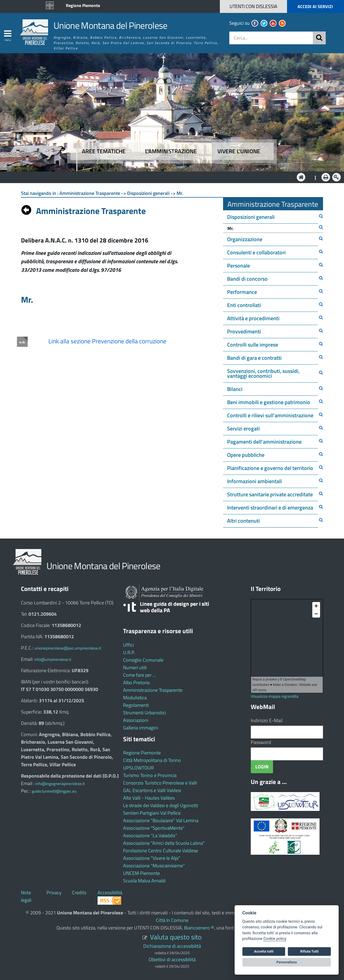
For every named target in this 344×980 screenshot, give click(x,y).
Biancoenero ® (199, 928)
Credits (79, 892)
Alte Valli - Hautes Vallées (149, 798)
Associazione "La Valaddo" (150, 835)
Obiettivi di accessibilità (172, 959)
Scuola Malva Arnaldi (144, 881)
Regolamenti (136, 705)
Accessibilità (110, 892)
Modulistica (135, 698)
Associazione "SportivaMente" (154, 828)
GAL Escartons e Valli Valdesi (152, 790)
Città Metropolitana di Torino (152, 760)
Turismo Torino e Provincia (150, 775)
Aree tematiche (104, 151)
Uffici (128, 645)
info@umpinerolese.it (53, 659)
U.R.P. (129, 652)
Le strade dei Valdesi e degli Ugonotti (161, 805)
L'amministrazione (171, 151)
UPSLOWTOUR (138, 768)
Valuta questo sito (176, 937)
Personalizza (287, 962)
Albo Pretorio (137, 683)
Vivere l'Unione (239, 151)
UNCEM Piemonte (141, 873)
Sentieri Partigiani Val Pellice (152, 813)
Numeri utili (135, 667)
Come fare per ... (139, 675)
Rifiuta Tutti (309, 951)
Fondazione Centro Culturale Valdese (161, 851)
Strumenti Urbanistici (145, 713)
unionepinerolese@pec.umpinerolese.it (68, 648)
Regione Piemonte (83, 5)
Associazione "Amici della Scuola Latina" (164, 843)
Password (261, 742)
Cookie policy (275, 939)
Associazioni (136, 720)
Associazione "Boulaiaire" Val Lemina (161, 820)
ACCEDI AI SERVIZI (315, 6)
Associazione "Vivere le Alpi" (152, 858)
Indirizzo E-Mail (267, 720)
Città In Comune (172, 920)
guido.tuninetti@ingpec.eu (54, 791)
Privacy (54, 892)
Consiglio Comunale (143, 660)
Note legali (26, 896)
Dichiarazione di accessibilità (172, 946)
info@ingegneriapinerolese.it (60, 784)
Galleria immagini (141, 728)
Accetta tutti (264, 951)
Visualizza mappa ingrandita (275, 696)
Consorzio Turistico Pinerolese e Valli (160, 783)
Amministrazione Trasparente (153, 690)
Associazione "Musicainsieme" (154, 866)
